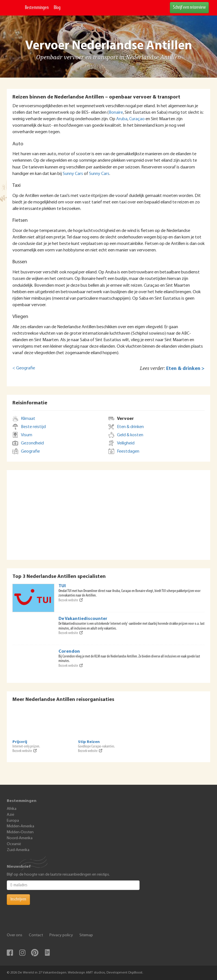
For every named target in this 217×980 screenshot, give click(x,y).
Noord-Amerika (20, 838)
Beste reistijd (33, 427)
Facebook (10, 953)
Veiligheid (126, 443)
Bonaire (116, 113)
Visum (27, 435)
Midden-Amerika (20, 826)
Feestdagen (128, 451)
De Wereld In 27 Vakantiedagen (15, 8)
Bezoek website (71, 600)
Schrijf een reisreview (189, 7)
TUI (62, 586)
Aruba (122, 119)
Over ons (15, 935)
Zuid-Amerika (18, 850)
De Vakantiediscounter (83, 619)
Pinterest (35, 953)
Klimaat (28, 419)
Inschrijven (18, 899)
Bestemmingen (37, 8)
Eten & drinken (130, 427)
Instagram (22, 953)
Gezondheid (32, 443)
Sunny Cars (73, 174)
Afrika (12, 809)
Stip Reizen (89, 742)
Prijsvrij (20, 742)
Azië (10, 815)
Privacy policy (61, 935)
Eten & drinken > (185, 369)
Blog (57, 8)
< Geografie (24, 368)
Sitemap (86, 935)
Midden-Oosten (20, 832)
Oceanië (14, 844)
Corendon (69, 652)
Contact (36, 935)
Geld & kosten (130, 435)
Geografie (30, 451)
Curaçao (137, 119)
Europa (13, 821)
